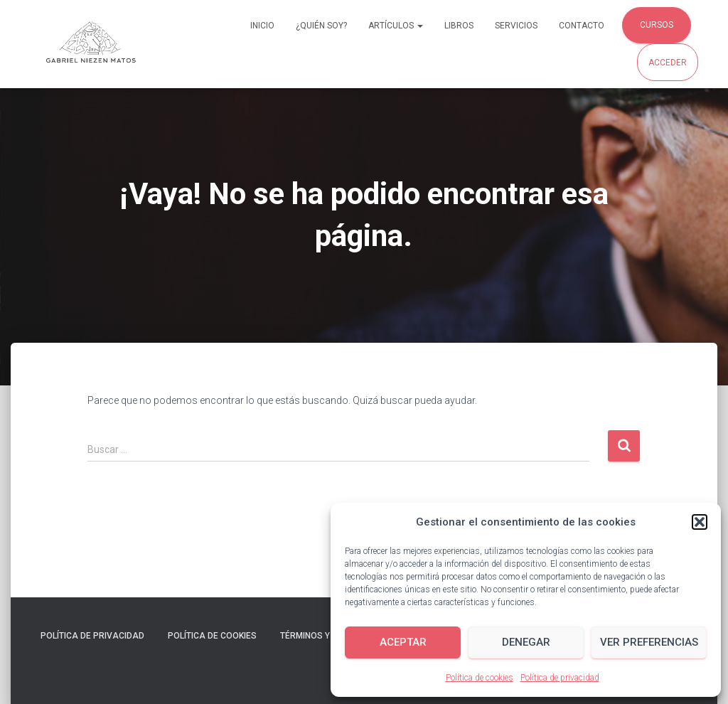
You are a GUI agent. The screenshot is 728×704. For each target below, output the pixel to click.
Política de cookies (480, 678)
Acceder (668, 63)
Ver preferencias (649, 642)
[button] (700, 522)
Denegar (526, 642)
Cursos (657, 25)
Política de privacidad (560, 678)
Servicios (516, 26)
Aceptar (403, 642)
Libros (459, 26)
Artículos (396, 26)
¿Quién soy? (321, 26)
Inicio (262, 26)
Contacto (582, 26)
